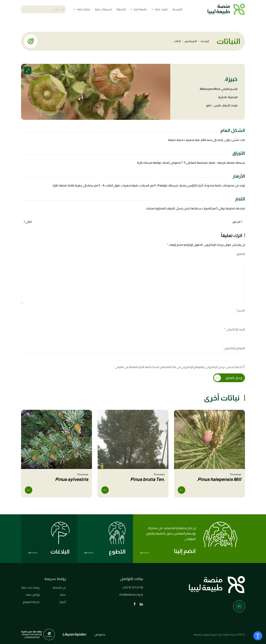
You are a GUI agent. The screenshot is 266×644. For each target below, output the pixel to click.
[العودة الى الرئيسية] (226, 9)
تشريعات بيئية (103, 9)
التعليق (241, 254)
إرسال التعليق (234, 378)
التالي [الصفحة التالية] (28, 222)
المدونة (121, 9)
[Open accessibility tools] (258, 636)
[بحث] (43, 9)
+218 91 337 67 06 (133, 588)
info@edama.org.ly (131, 595)
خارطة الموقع (31, 602)
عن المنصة (59, 588)
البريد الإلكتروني (235, 329)
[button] (96, 92)
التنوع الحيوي (191, 41)
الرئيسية (177, 9)
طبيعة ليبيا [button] (139, 9)
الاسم (240, 310)
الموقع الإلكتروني (234, 348)
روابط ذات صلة (30, 588)
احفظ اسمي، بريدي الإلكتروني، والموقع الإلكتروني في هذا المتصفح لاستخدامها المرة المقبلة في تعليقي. (180, 367)
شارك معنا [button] (82, 9)
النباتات (177, 41)
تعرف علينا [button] (160, 9)
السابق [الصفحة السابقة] (237, 222)
